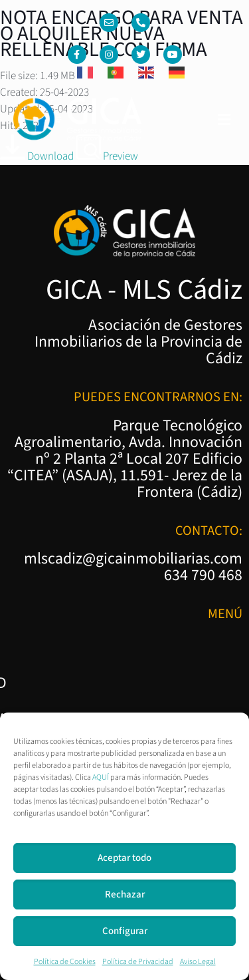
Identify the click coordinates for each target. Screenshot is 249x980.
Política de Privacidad (138, 962)
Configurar (125, 931)
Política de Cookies (65, 962)
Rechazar (125, 895)
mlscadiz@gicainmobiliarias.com (133, 559)
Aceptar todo (124, 858)
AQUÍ (101, 777)
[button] (224, 120)
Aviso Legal (198, 962)
